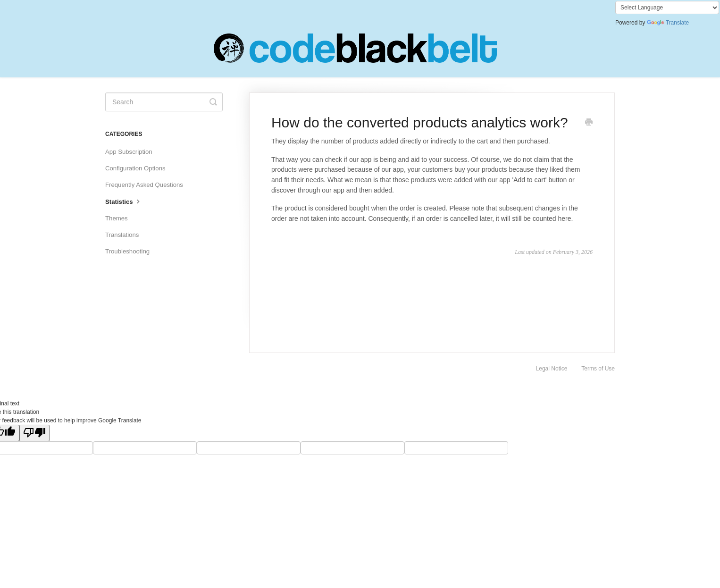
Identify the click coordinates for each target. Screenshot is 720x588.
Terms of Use (598, 369)
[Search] (164, 102)
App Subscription (129, 152)
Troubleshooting (127, 251)
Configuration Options (135, 168)
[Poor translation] (34, 433)
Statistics (124, 201)
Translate (668, 23)
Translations (122, 235)
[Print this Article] (589, 123)
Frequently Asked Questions (144, 185)
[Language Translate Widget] (667, 8)
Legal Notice (552, 369)
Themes (117, 218)
